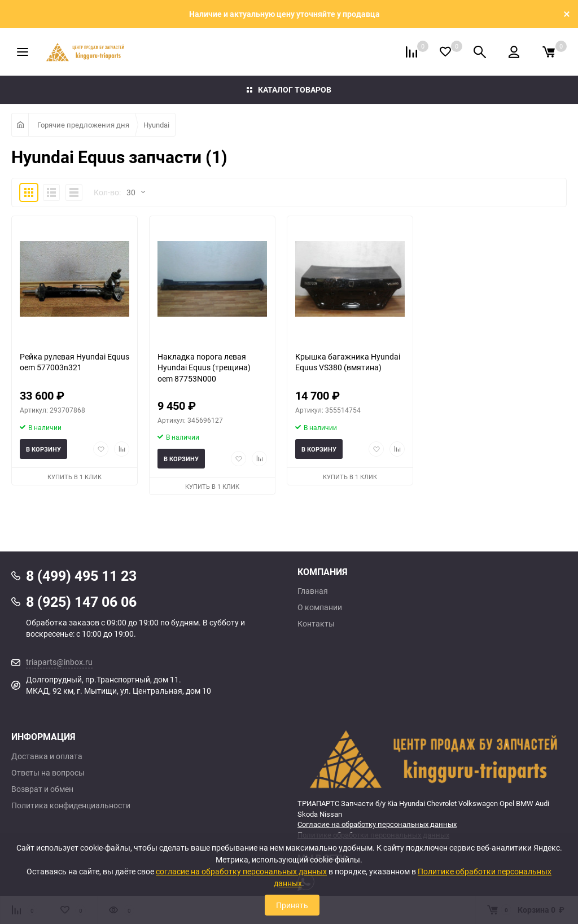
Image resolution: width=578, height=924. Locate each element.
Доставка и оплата (47, 756)
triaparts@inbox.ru (59, 662)
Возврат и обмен (42, 789)
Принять (292, 905)
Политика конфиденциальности (71, 805)
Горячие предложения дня (83, 125)
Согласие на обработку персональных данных (377, 824)
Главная (313, 591)
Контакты (316, 624)
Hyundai (156, 125)
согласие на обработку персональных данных (241, 871)
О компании (320, 607)
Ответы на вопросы (48, 773)
